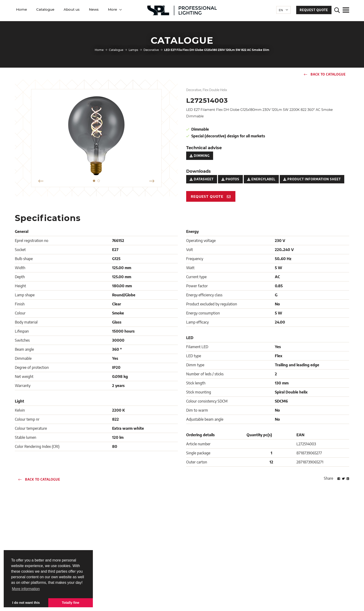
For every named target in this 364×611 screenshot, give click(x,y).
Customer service (134, 551)
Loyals (336, 604)
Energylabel (261, 179)
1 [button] (94, 181)
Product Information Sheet (312, 179)
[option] (96, 136)
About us (72, 9)
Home (21, 9)
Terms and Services (171, 604)
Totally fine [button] (71, 603)
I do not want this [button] (26, 603)
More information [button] (26, 589)
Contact (128, 544)
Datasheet (202, 179)
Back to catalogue (325, 74)
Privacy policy (197, 604)
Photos (230, 179)
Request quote (314, 10)
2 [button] (99, 181)
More (112, 9)
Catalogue (45, 9)
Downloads (130, 557)
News (94, 9)
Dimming (200, 156)
